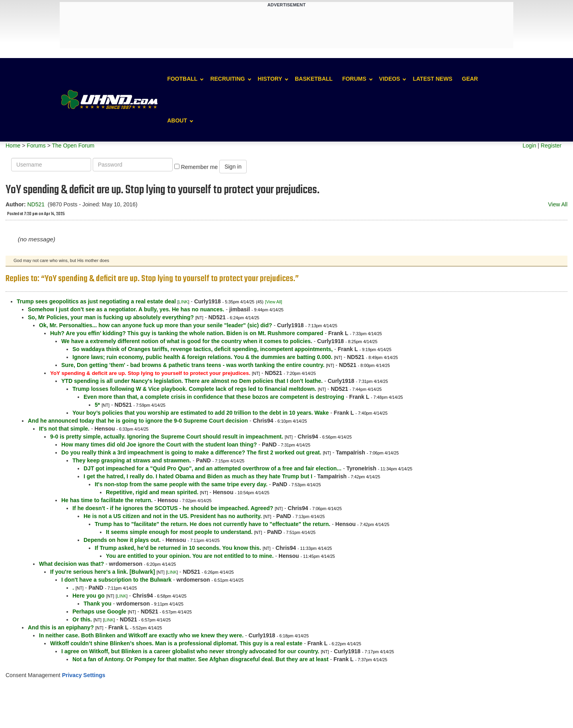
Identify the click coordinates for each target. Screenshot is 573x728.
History (270, 79)
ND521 (36, 204)
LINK (183, 302)
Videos (390, 79)
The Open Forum (73, 146)
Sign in (233, 167)
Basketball (314, 79)
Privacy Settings (84, 675)
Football (182, 79)
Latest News (432, 79)
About (177, 120)
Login (529, 146)
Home (13, 146)
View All (558, 204)
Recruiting (227, 79)
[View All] (274, 302)
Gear (470, 79)
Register (551, 146)
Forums (354, 79)
